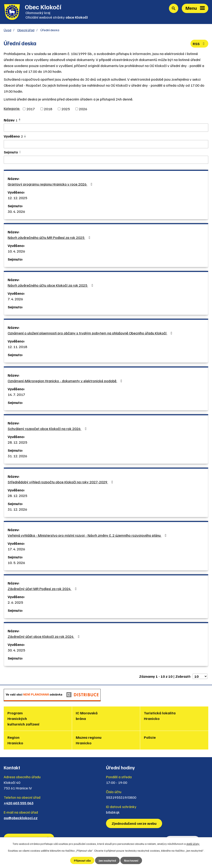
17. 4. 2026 (16, 549)
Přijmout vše (82, 860)
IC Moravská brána (87, 716)
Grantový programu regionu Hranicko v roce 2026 (51, 184)
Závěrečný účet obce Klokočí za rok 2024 (44, 636)
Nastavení (131, 860)
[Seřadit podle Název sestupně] (20, 121)
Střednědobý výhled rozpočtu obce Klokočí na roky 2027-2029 (61, 482)
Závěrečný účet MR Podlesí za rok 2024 (43, 589)
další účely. (193, 844)
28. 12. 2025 (17, 442)
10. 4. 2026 (16, 251)
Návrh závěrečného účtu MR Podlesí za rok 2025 (50, 237)
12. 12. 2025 (17, 198)
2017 (31, 109)
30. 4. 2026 (16, 211)
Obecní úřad (26, 30)
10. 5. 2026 (16, 563)
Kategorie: (12, 108)
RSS (199, 44)
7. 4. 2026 (15, 299)
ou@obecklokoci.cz (21, 818)
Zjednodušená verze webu (134, 823)
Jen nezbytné (107, 860)
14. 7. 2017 (16, 394)
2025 (66, 109)
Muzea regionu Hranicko (89, 740)
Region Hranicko (15, 740)
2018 (48, 109)
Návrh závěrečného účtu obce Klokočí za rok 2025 (51, 285)
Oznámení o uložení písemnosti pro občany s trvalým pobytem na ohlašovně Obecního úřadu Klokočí (91, 333)
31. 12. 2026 (17, 456)
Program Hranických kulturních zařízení (23, 718)
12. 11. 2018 (17, 347)
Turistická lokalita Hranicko (160, 716)
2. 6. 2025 (15, 602)
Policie (150, 737)
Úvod (7, 30)
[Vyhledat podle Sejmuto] (106, 160)
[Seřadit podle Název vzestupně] (20, 119)
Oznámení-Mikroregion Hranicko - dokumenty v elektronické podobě (66, 381)
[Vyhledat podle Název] (106, 128)
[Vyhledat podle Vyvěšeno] (106, 144)
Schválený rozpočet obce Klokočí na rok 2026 (48, 429)
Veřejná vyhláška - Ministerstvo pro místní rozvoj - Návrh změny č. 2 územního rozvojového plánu (88, 535)
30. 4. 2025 (16, 650)
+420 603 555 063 (19, 803)
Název (11, 120)
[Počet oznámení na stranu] (200, 676)
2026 (83, 109)
